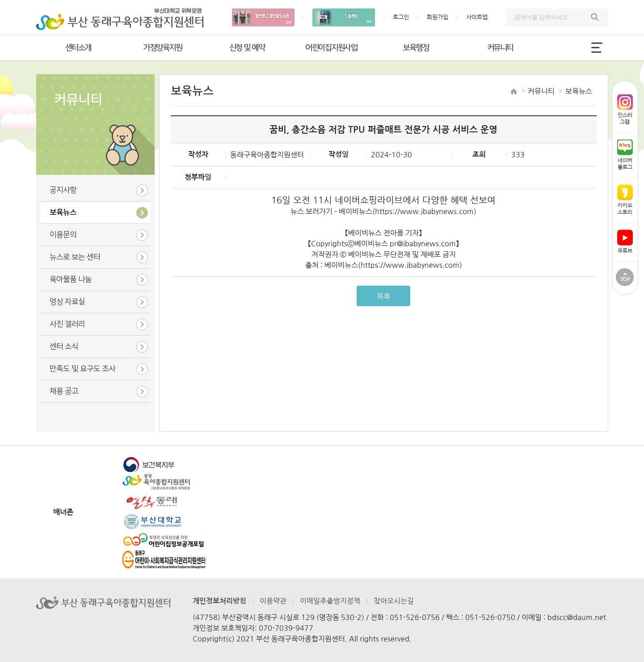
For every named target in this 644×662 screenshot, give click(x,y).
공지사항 (63, 190)
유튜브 (625, 242)
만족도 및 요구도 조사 (82, 369)
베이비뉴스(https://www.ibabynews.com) (408, 211)
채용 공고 (64, 391)
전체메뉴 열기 (597, 47)
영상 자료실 (67, 302)
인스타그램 (625, 110)
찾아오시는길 (394, 601)
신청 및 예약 (247, 48)
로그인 (401, 17)
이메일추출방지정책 (330, 601)
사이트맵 (477, 17)
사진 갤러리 (67, 324)
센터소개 (78, 48)
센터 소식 (64, 346)
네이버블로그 (625, 155)
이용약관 (273, 601)
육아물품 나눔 (71, 279)
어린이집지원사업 (331, 48)
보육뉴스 (63, 212)
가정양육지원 (162, 48)
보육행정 (416, 48)
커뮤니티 (500, 48)
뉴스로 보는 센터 (75, 257)
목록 (383, 296)
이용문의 (63, 235)
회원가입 (438, 17)
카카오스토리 (625, 200)
